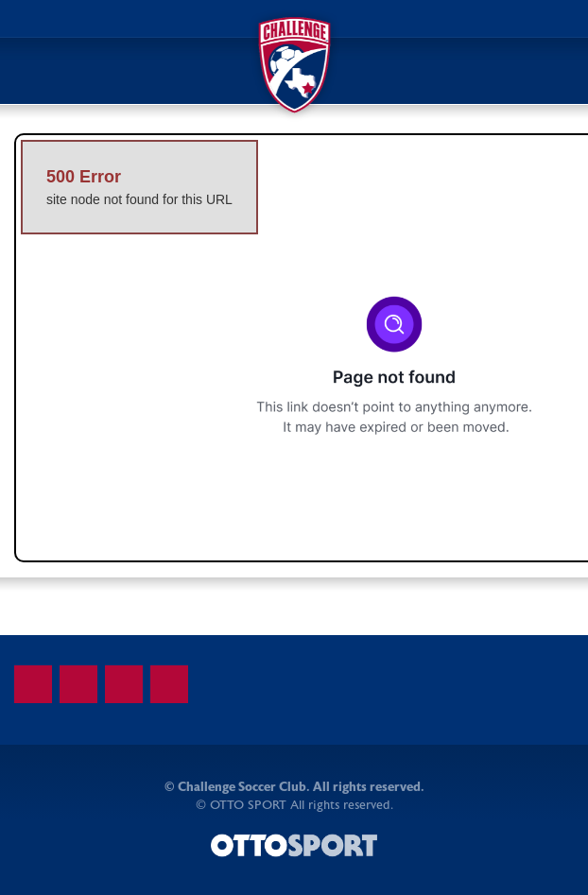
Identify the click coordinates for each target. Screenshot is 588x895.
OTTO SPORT (248, 805)
